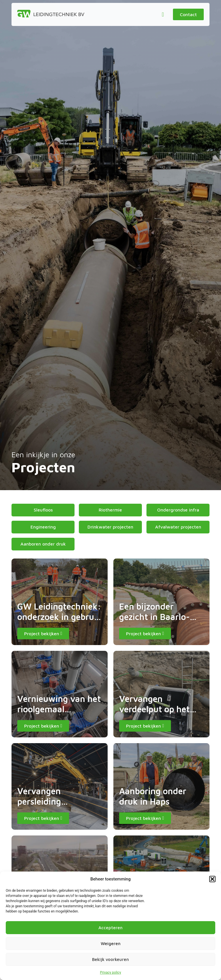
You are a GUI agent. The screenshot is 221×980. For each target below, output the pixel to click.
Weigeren (111, 944)
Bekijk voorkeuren (110, 959)
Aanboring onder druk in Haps (153, 796)
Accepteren (110, 928)
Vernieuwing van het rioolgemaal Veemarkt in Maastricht (59, 714)
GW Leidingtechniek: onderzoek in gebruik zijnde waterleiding (59, 617)
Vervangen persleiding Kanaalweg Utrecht (56, 801)
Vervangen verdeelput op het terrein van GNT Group (154, 714)
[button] (212, 879)
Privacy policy (110, 972)
